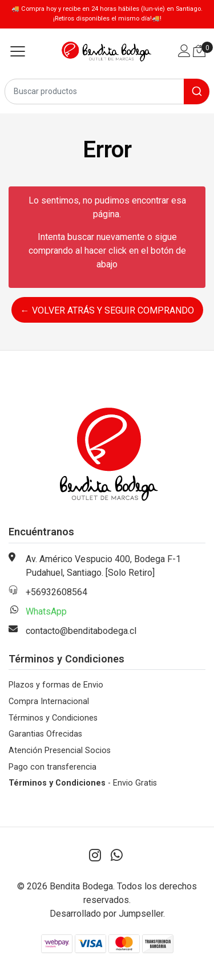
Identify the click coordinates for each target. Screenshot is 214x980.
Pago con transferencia (53, 767)
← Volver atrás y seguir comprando (107, 310)
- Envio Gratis (83, 783)
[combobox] (107, 92)
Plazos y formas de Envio (56, 685)
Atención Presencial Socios (60, 751)
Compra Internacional (49, 702)
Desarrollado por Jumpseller (106, 914)
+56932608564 (56, 592)
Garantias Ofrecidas (45, 734)
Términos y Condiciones (53, 718)
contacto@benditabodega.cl (81, 631)
